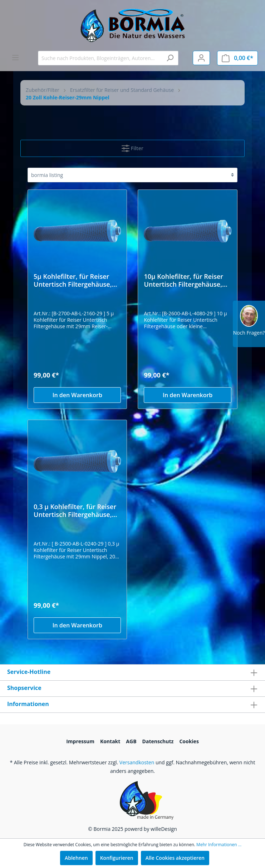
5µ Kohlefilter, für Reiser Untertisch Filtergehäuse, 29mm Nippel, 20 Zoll (73, 280)
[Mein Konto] (201, 58)
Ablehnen (76, 858)
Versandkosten (137, 762)
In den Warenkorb (77, 395)
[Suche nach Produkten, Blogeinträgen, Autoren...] (100, 58)
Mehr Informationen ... (219, 845)
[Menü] (15, 58)
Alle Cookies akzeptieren (175, 858)
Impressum (80, 741)
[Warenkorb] (237, 58)
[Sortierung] (132, 175)
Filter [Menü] (132, 147)
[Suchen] (170, 58)
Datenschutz (158, 741)
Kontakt (110, 741)
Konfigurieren (117, 858)
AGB (131, 741)
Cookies (189, 741)
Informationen (28, 704)
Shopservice (24, 688)
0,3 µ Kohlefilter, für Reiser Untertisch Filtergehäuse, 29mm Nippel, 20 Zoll (75, 511)
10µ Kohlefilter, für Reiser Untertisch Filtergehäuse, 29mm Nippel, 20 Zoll (183, 280)
